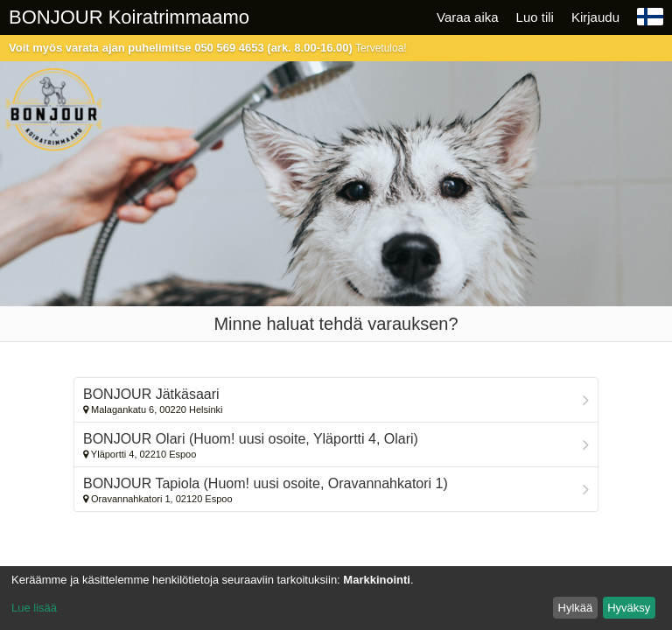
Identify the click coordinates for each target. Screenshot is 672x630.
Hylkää (576, 608)
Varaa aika (468, 17)
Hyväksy (629, 608)
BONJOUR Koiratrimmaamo (129, 17)
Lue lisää (34, 608)
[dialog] (336, 598)
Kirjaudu (595, 17)
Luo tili (535, 17)
